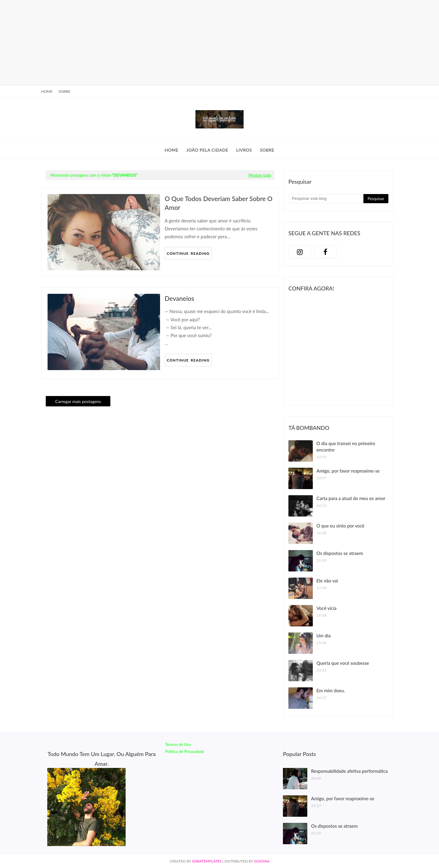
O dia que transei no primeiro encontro (346, 447)
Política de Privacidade (185, 751)
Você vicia (327, 608)
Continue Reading (188, 253)
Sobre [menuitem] (267, 150)
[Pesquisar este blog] (326, 199)
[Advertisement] (183, 43)
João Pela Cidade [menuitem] (207, 150)
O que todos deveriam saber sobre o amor (219, 203)
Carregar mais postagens (78, 401)
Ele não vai (327, 581)
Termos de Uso (178, 744)
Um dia (324, 636)
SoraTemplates (207, 861)
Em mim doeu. (331, 690)
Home (47, 91)
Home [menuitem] (171, 150)
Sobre (64, 91)
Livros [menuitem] (244, 150)
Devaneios (179, 298)
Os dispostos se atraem (340, 553)
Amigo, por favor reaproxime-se (348, 471)
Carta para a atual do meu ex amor (351, 498)
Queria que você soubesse (343, 663)
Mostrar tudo (260, 175)
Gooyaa (262, 861)
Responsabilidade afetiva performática (349, 771)
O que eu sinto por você (340, 526)
